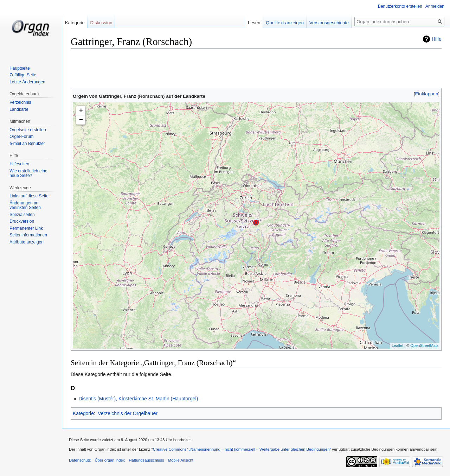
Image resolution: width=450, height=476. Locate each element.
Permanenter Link (26, 228)
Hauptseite (20, 68)
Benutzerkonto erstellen (400, 6)
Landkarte (19, 109)
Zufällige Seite (23, 75)
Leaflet (397, 345)
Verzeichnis (20, 102)
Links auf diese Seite (29, 196)
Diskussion (101, 23)
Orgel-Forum (21, 137)
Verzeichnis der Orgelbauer (128, 413)
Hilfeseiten (19, 164)
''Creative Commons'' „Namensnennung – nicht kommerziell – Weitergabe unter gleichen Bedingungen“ (241, 449)
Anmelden (435, 6)
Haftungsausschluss (146, 460)
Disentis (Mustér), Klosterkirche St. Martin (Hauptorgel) (138, 399)
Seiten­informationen (28, 235)
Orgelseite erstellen (28, 130)
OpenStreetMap (424, 345)
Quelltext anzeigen (285, 23)
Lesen (254, 23)
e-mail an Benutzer (27, 144)
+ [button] (81, 110)
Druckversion (22, 221)
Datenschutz (80, 460)
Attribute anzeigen (27, 242)
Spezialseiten (22, 215)
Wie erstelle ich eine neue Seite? (28, 173)
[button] (427, 94)
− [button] (81, 120)
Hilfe (437, 39)
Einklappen (427, 94)
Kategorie (83, 413)
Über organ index (110, 460)
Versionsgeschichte (329, 23)
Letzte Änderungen (27, 82)
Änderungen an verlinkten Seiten (25, 205)
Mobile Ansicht (181, 460)
